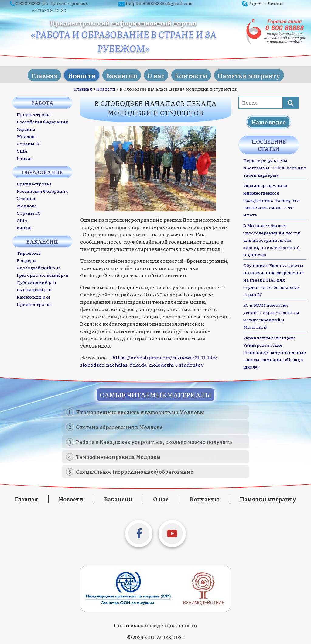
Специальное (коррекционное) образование (135, 470)
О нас (157, 74)
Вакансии (120, 74)
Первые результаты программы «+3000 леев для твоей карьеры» (275, 166)
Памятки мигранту (257, 74)
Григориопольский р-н (43, 274)
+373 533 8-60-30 (49, 10)
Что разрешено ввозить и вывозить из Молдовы (140, 411)
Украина (26, 128)
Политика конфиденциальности (155, 624)
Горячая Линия (265, 3)
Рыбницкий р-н (34, 288)
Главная (36, 74)
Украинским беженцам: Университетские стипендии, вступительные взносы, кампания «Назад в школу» (275, 351)
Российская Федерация (42, 120)
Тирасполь (29, 252)
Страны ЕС (29, 142)
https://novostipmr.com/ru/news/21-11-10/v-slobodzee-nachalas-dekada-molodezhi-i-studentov (149, 360)
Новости (77, 74)
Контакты (196, 74)
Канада (25, 157)
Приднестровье (34, 113)
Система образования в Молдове (119, 426)
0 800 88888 (28, 3)
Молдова (27, 135)
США (22, 150)
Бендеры (27, 259)
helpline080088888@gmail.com (159, 3)
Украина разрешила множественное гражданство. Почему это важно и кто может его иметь (271, 199)
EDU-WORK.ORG (164, 636)
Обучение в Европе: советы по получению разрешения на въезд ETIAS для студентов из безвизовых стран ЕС (274, 279)
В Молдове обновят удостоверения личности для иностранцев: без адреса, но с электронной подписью (272, 239)
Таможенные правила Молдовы (118, 455)
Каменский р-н (33, 296)
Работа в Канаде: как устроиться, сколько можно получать (154, 441)
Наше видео (269, 121)
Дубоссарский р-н (36, 281)
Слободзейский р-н (38, 266)
